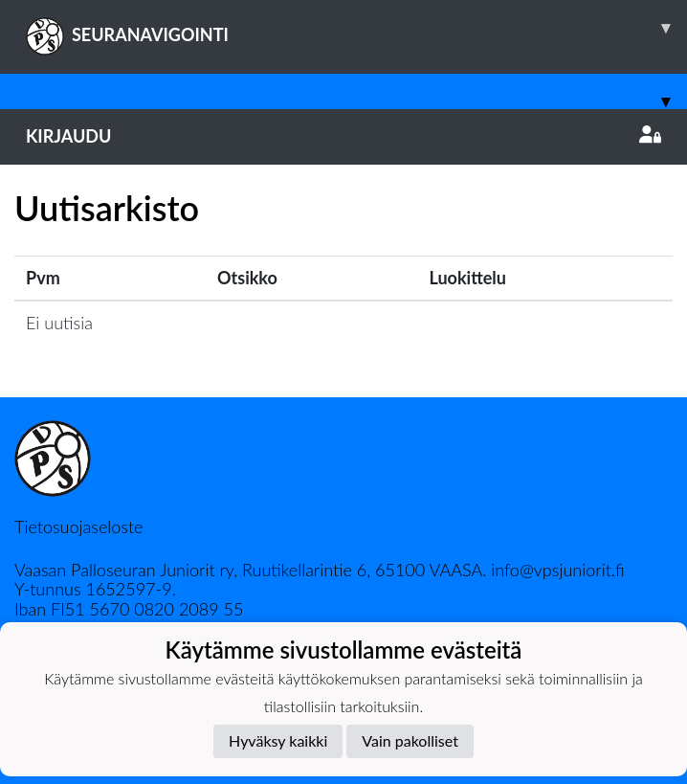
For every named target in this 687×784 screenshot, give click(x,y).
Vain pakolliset (410, 740)
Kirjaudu (343, 136)
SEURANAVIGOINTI (356, 28)
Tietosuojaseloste (78, 526)
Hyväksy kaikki (278, 740)
